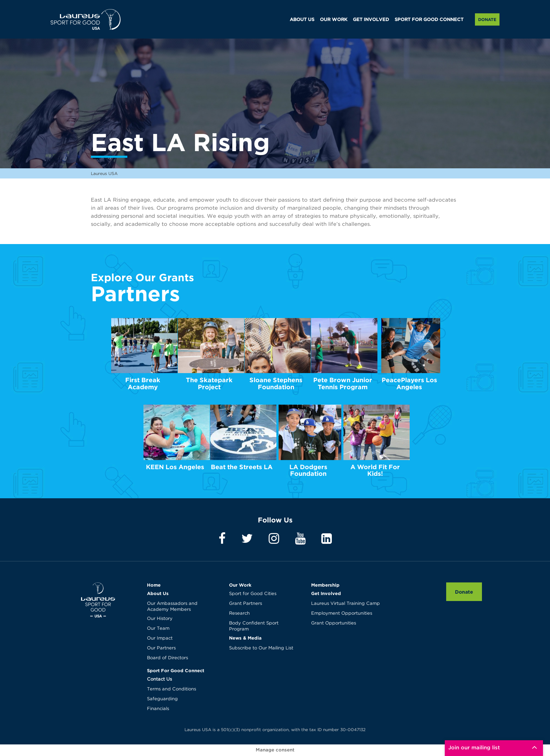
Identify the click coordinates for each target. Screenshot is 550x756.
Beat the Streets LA (242, 467)
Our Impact (160, 638)
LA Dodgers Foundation (308, 470)
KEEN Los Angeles (175, 467)
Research (239, 613)
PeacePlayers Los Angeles (409, 383)
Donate (487, 19)
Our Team (158, 629)
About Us (158, 593)
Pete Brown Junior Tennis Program (343, 383)
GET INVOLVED (371, 20)
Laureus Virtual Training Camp (346, 604)
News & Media (245, 638)
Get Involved (326, 593)
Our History (160, 619)
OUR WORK (334, 20)
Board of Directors (167, 658)
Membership (325, 585)
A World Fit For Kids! (375, 470)
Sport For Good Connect (176, 670)
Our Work (240, 585)
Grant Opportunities (334, 623)
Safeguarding (162, 699)
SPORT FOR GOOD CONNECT (429, 20)
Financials (158, 709)
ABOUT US (302, 20)
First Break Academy (143, 383)
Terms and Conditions (172, 689)
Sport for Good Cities (253, 594)
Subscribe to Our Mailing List (261, 648)
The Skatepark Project (209, 383)
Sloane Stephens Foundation (276, 383)
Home (154, 585)
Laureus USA (86, 19)
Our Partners (161, 648)
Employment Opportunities (342, 613)
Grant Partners (246, 604)
